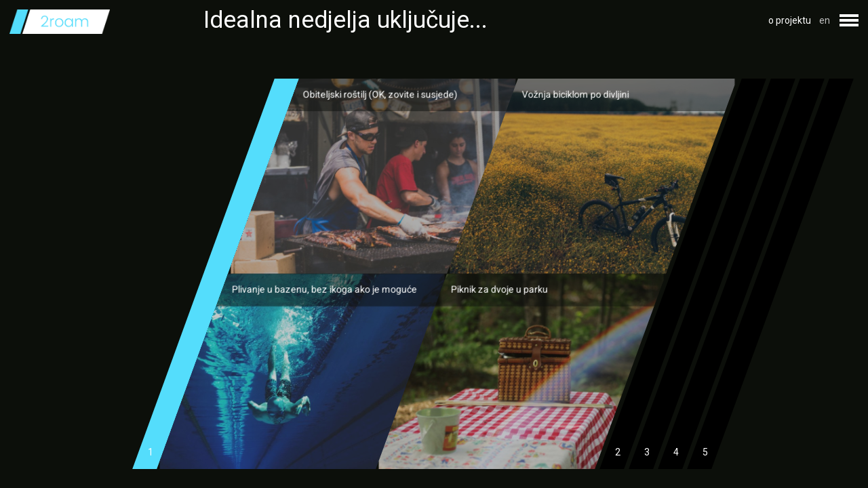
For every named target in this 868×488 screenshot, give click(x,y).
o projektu (790, 20)
